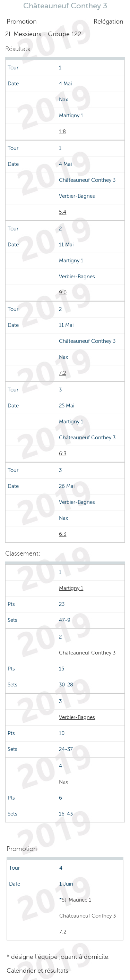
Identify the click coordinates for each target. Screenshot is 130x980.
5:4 (63, 212)
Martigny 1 (71, 588)
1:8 (62, 132)
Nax (63, 782)
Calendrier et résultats (37, 971)
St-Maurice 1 (76, 900)
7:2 (62, 373)
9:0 (63, 293)
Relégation (109, 22)
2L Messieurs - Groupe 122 (43, 34)
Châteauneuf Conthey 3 (87, 653)
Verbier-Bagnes (77, 717)
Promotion (22, 22)
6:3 (63, 454)
